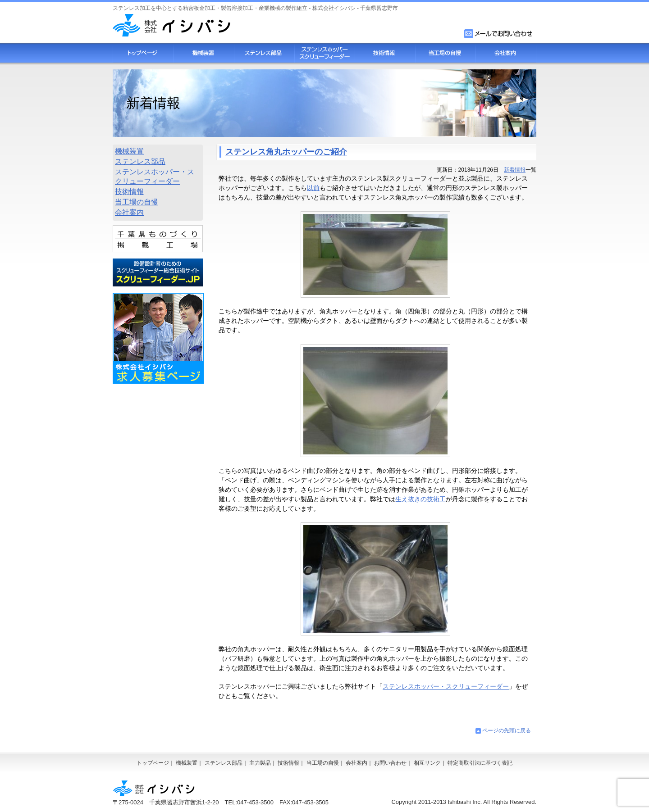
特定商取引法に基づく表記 (480, 763)
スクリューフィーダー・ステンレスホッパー (324, 53)
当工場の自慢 (445, 53)
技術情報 (385, 53)
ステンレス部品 (264, 53)
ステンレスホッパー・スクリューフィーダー (446, 686)
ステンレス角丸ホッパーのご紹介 (286, 152)
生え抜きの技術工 (420, 499)
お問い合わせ (390, 763)
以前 (313, 188)
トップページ (143, 53)
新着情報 (515, 170)
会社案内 (506, 53)
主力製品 (260, 763)
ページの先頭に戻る (507, 730)
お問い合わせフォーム (499, 34)
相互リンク (427, 763)
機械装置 (204, 53)
